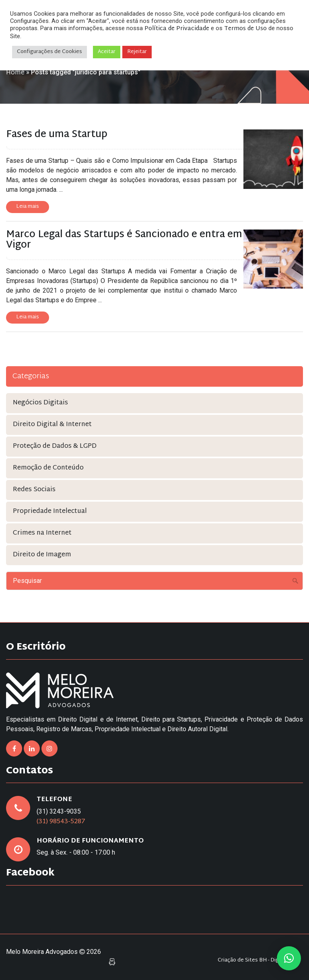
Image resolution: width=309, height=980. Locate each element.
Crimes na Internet (42, 533)
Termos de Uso (245, 29)
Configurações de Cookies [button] (49, 52)
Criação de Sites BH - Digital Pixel (258, 961)
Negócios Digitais (40, 403)
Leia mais (28, 207)
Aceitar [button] (107, 52)
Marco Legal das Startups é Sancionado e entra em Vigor (124, 240)
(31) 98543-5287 (61, 822)
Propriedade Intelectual (50, 512)
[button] (289, 958)
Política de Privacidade (177, 29)
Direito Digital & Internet (52, 425)
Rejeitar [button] (137, 52)
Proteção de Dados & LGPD (55, 446)
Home (15, 73)
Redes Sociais (34, 490)
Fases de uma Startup (57, 135)
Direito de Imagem (42, 555)
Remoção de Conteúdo (48, 468)
